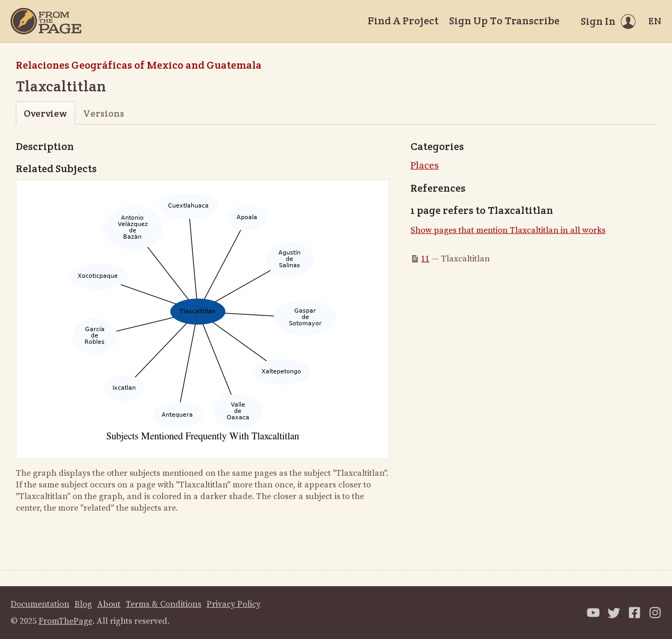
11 (425, 259)
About (109, 604)
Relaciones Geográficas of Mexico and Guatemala (139, 65)
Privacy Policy (234, 604)
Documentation (40, 604)
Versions (104, 113)
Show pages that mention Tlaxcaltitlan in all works (508, 230)
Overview (45, 113)
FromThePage (66, 621)
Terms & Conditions (164, 604)
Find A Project (403, 21)
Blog (83, 604)
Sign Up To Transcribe (504, 21)
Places (424, 166)
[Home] (46, 21)
